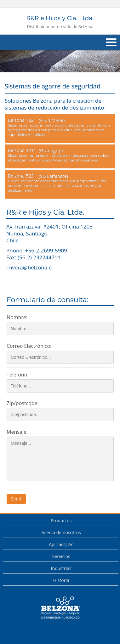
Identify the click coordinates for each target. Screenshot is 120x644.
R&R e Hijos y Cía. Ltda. (60, 22)
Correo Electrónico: (29, 346)
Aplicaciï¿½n (61, 544)
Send (16, 499)
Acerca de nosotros (61, 532)
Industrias (61, 568)
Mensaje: (17, 432)
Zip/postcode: (23, 403)
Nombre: (17, 317)
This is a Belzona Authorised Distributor (60, 608)
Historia (61, 580)
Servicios (61, 556)
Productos (61, 520)
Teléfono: (17, 375)
